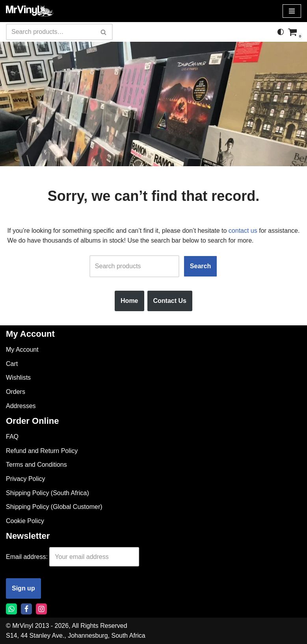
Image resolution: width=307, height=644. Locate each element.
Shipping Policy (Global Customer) (54, 507)
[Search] (50, 32)
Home (129, 301)
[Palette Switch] (281, 32)
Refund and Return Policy (42, 451)
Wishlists (18, 378)
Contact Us (170, 301)
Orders (16, 392)
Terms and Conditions (36, 465)
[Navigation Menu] (292, 11)
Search (200, 266)
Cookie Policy (25, 521)
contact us (243, 231)
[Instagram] (41, 609)
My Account (22, 350)
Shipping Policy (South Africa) (47, 493)
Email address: (27, 557)
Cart (12, 364)
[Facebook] (26, 609)
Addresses (21, 406)
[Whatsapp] (11, 609)
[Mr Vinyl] (30, 11)
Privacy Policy (26, 479)
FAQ (12, 437)
